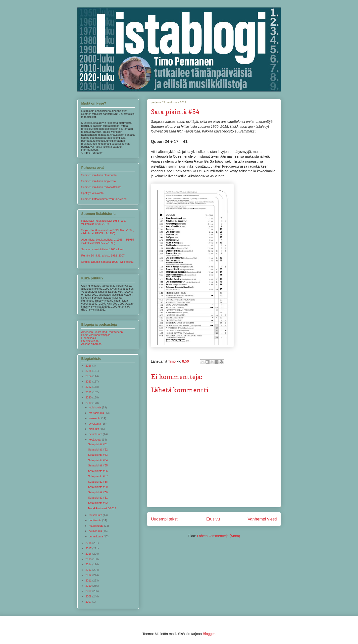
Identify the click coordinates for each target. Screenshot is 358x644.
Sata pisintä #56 (98, 471)
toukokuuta (96, 515)
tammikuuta (96, 536)
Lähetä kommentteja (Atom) (219, 536)
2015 (89, 559)
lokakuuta (95, 418)
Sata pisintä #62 (98, 503)
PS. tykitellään (90, 341)
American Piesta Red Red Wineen (102, 332)
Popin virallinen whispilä (96, 335)
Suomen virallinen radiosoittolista (101, 187)
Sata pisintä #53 (98, 455)
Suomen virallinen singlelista (99, 181)
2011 (89, 580)
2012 (89, 575)
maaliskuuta (97, 526)
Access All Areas (91, 344)
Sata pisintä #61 (98, 498)
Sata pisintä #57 (98, 476)
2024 (89, 376)
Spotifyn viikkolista (93, 193)
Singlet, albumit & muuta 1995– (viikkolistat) (108, 262)
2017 (89, 548)
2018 (89, 543)
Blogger (209, 634)
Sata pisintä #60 (98, 492)
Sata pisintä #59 (98, 487)
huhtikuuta (96, 520)
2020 (89, 397)
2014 (89, 564)
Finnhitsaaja (89, 338)
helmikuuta (96, 531)
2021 (89, 392)
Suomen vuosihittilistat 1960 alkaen (103, 249)
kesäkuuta (95, 440)
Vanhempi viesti (262, 519)
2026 (89, 366)
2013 (89, 570)
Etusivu (213, 519)
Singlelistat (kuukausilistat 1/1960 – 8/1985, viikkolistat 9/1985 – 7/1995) (108, 232)
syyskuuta (95, 424)
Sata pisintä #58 (98, 482)
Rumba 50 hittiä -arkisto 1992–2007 (103, 256)
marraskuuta (97, 413)
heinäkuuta (96, 434)
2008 (89, 596)
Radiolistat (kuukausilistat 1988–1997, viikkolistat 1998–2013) (104, 222)
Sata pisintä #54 (98, 460)
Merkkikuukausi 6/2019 (102, 508)
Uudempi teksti (165, 519)
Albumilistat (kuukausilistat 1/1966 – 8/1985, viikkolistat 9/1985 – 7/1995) (108, 241)
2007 (89, 602)
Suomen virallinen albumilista (99, 175)
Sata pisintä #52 (98, 450)
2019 (89, 403)
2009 (89, 591)
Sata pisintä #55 (98, 465)
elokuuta (94, 429)
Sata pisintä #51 (98, 444)
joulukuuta (95, 407)
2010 (89, 586)
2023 (89, 382)
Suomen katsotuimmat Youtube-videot (104, 199)
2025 (89, 371)
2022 (89, 387)
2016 (89, 554)
